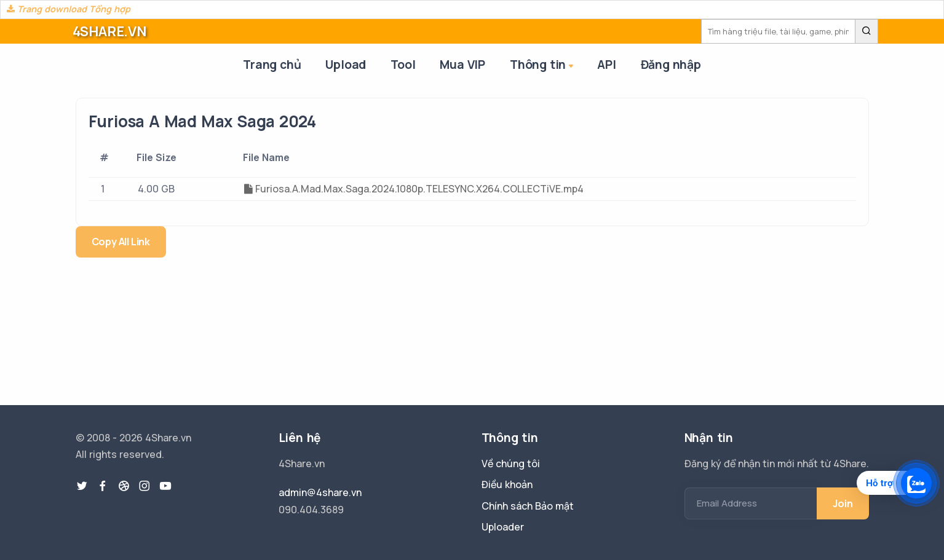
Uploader (503, 527)
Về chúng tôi (511, 463)
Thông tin (543, 65)
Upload (346, 65)
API (606, 65)
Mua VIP (462, 65)
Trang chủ (272, 65)
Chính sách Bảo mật (528, 506)
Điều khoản (507, 484)
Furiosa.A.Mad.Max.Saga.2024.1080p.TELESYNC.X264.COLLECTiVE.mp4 (414, 189)
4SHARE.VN (109, 31)
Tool (403, 65)
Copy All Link (121, 242)
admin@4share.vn (320, 492)
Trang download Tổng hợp (69, 9)
